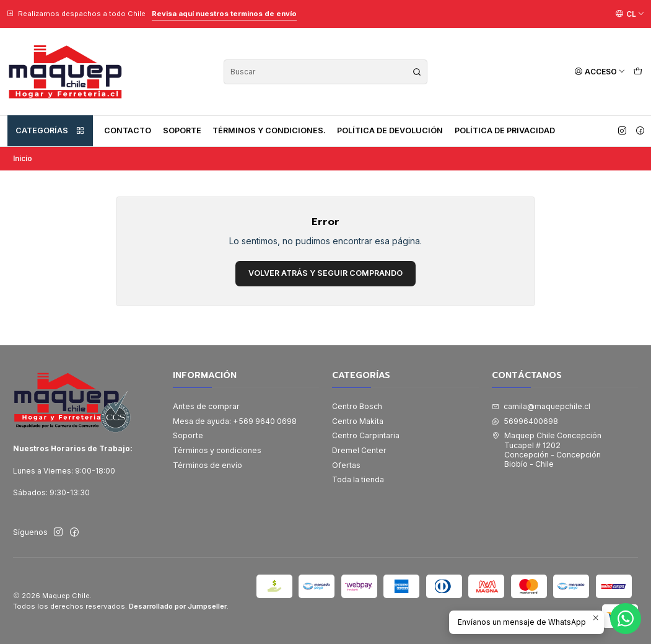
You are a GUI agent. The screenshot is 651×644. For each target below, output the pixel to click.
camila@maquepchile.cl (541, 406)
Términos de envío (208, 465)
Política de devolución (390, 130)
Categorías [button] (50, 131)
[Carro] (638, 72)
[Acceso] (600, 72)
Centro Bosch (357, 406)
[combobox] (325, 72)
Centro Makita (358, 421)
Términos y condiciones (217, 450)
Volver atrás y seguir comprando (325, 273)
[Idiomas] (630, 14)
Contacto (128, 130)
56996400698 (525, 421)
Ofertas (346, 465)
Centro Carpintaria (366, 435)
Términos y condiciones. (269, 130)
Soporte (182, 130)
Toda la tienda (358, 479)
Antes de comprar (206, 406)
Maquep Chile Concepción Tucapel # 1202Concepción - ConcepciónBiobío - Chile (547, 450)
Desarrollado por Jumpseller (178, 606)
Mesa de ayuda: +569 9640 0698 (235, 421)
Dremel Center (359, 450)
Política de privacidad (505, 130)
